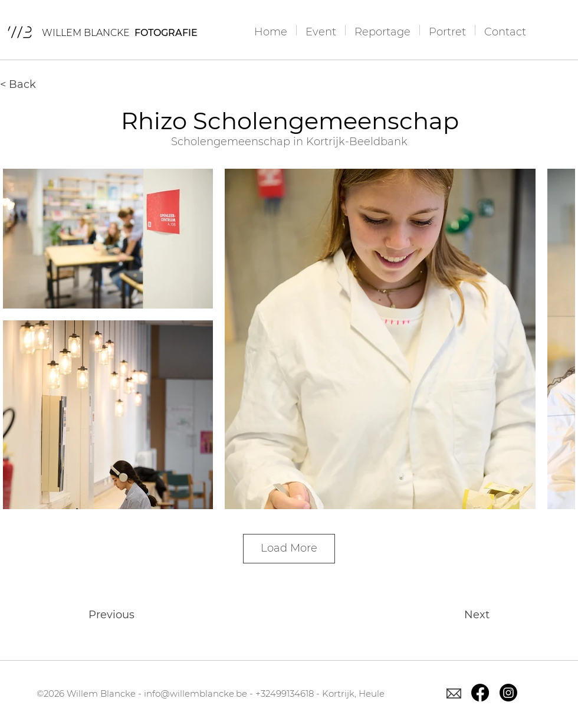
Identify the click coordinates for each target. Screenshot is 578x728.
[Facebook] (480, 693)
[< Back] (39, 85)
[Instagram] (508, 693)
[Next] (460, 615)
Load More (289, 548)
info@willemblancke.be (196, 693)
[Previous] (127, 615)
